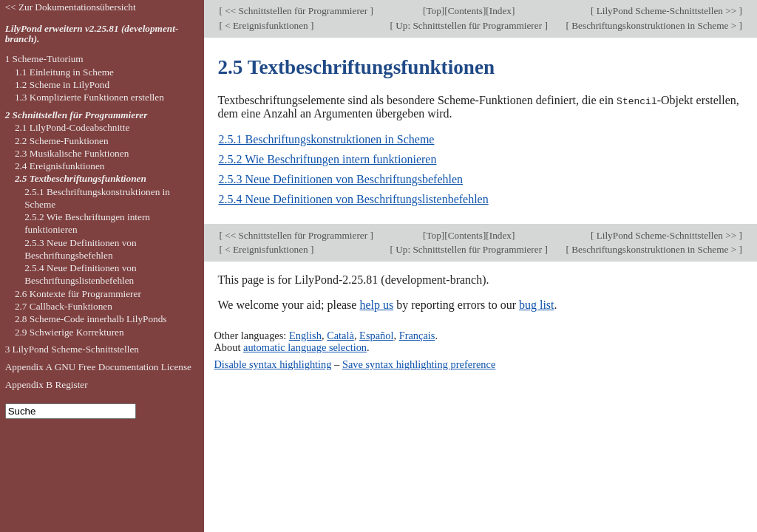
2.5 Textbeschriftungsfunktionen (81, 178)
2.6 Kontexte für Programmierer (78, 294)
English (305, 335)
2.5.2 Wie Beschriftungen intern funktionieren (327, 159)
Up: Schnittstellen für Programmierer (469, 25)
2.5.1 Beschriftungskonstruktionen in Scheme (326, 139)
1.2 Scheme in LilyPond (62, 85)
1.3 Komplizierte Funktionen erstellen (89, 97)
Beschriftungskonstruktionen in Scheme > (654, 25)
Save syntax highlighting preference (419, 364)
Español (376, 335)
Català (340, 335)
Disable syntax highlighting (272, 364)
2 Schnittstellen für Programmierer (77, 115)
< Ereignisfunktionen (267, 25)
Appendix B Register (47, 385)
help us (376, 305)
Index (500, 11)
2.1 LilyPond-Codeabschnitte (72, 127)
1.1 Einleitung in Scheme (64, 72)
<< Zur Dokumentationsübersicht (71, 7)
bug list (537, 305)
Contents (465, 11)
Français (417, 335)
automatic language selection (305, 347)
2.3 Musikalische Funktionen (72, 153)
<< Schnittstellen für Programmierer (296, 11)
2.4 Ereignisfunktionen (60, 166)
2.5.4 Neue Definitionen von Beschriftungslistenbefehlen (353, 199)
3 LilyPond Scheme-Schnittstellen (72, 349)
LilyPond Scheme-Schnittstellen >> (666, 11)
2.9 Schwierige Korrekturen (69, 332)
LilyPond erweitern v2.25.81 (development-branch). (92, 34)
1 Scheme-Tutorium (44, 59)
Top (433, 11)
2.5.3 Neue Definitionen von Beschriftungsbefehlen (340, 179)
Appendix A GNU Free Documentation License (98, 367)
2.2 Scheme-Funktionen (62, 141)
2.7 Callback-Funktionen (64, 306)
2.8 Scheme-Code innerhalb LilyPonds (91, 319)
